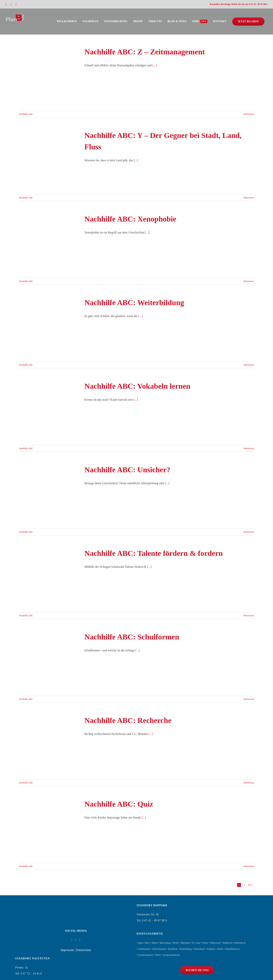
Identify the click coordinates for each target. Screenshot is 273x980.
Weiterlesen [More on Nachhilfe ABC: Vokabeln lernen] (249, 448)
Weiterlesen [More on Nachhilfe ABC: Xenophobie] (249, 281)
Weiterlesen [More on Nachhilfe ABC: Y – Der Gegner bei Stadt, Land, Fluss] (249, 198)
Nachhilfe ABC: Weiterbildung (134, 303)
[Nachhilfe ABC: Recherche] (49, 745)
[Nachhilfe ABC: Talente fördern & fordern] (49, 578)
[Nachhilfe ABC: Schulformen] (49, 662)
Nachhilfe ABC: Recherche (128, 720)
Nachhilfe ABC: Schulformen (132, 637)
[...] (155, 65)
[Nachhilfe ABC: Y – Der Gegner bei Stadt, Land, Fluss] (49, 160)
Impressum (67, 950)
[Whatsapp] (80, 940)
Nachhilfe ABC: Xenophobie (130, 219)
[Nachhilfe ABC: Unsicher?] (49, 494)
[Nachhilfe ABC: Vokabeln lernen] (49, 411)
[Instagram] (76, 940)
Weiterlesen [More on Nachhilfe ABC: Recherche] (249, 783)
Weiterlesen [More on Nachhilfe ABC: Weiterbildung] (249, 365)
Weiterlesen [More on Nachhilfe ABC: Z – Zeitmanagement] (249, 114)
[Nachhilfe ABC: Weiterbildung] (49, 327)
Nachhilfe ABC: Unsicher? (127, 470)
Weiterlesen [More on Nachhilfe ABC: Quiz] (249, 866)
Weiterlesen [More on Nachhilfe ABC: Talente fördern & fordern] (249, 616)
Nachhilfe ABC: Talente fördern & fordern (154, 553)
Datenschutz (84, 950)
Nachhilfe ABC (26, 114)
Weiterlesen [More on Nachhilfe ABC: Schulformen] (249, 699)
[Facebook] (72, 940)
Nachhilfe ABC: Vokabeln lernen (137, 386)
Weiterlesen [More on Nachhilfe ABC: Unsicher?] (249, 532)
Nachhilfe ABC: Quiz (119, 804)
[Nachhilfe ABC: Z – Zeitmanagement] (49, 77)
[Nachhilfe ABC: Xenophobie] (49, 244)
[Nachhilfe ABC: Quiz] (49, 829)
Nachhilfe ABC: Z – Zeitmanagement (145, 52)
